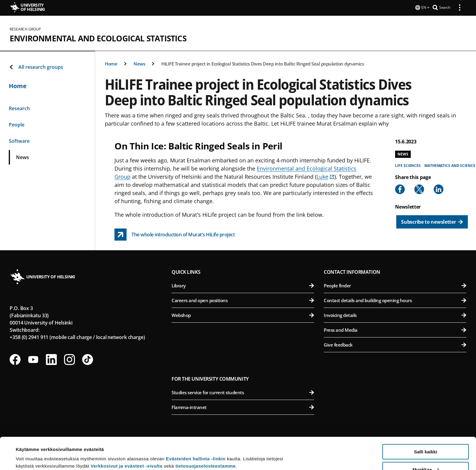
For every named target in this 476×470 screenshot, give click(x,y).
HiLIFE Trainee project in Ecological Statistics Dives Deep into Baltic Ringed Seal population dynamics (262, 63)
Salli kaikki (426, 420)
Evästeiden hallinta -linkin (196, 427)
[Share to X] (419, 189)
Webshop (243, 315)
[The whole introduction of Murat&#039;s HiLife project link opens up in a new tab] (175, 234)
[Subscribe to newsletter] (432, 221)
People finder (395, 285)
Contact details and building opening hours (395, 300)
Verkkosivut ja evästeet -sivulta (127, 434)
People (17, 124)
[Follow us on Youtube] (33, 359)
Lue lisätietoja (31, 451)
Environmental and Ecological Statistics (98, 38)
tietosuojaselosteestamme (206, 434)
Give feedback (395, 344)
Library (243, 285)
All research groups (36, 66)
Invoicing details (395, 315)
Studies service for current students (243, 392)
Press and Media (395, 329)
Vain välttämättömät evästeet (426, 455)
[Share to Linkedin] (439, 189)
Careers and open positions (243, 300)
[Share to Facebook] (400, 189)
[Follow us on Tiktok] (88, 359)
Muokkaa (426, 438)
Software (19, 140)
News (139, 63)
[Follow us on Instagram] (69, 359)
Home (111, 63)
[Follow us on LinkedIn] (51, 359)
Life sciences (408, 165)
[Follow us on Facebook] (15, 359)
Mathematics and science (450, 165)
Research (19, 108)
